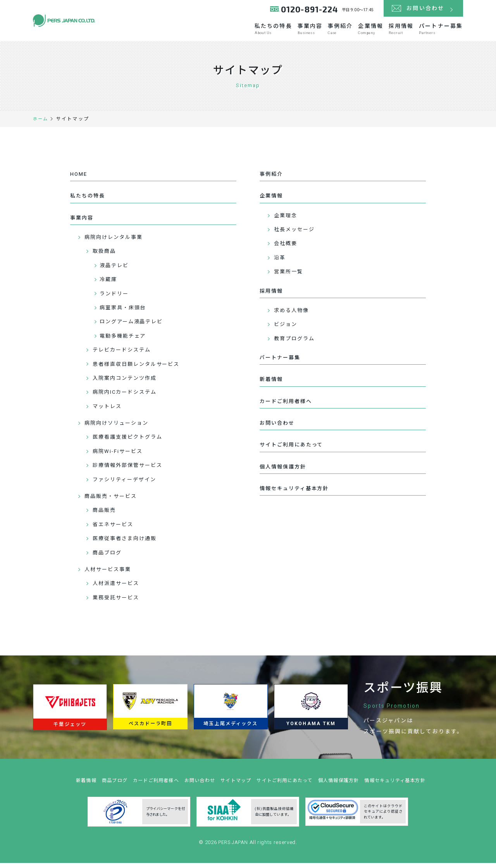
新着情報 (272, 386)
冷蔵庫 (109, 284)
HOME (79, 177)
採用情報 (388, 32)
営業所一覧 (290, 276)
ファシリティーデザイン (127, 485)
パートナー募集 (438, 32)
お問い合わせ (278, 431)
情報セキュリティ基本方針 (297, 499)
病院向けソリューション (119, 428)
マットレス (109, 411)
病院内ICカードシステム (127, 397)
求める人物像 (294, 315)
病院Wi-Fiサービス (120, 456)
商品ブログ (109, 558)
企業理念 (287, 220)
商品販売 (105, 515)
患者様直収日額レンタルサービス (140, 369)
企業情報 (346, 32)
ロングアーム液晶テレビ (134, 327)
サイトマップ (234, 791)
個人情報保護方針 (285, 476)
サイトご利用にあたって (294, 454)
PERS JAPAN (234, 853)
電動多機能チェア (125, 341)
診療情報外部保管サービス (130, 471)
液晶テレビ (116, 270)
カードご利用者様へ (288, 408)
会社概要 (287, 248)
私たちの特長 (217, 32)
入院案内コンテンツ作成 (127, 383)
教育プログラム (297, 344)
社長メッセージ (297, 234)
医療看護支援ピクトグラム (130, 442)
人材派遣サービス (118, 589)
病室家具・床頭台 (125, 313)
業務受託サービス (118, 603)
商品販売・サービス (113, 501)
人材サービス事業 (110, 574)
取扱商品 (105, 256)
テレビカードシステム (124, 355)
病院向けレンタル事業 (116, 242)
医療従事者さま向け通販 (127, 543)
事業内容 (264, 32)
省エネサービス (115, 529)
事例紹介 (305, 32)
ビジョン (287, 330)
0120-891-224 (307, 11)
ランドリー (116, 299)
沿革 (281, 262)
